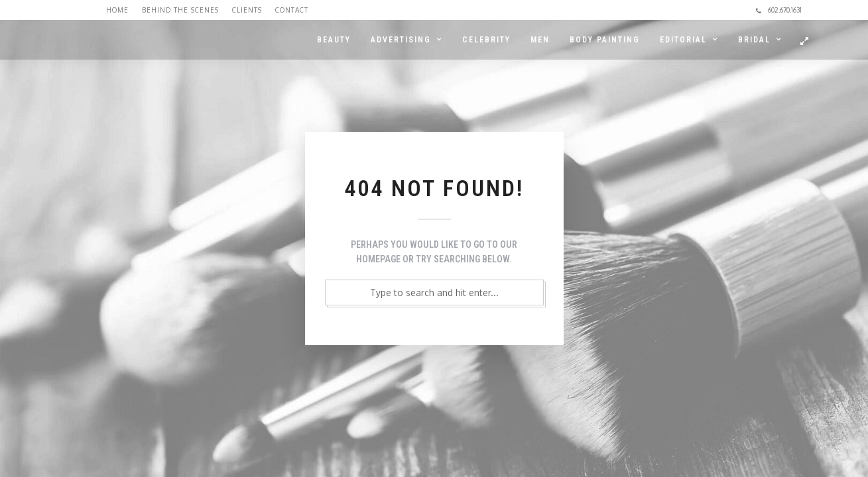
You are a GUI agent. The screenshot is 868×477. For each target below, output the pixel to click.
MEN (540, 40)
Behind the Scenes (180, 10)
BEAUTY (334, 40)
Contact (292, 10)
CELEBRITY (486, 40)
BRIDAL (754, 40)
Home (117, 10)
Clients (247, 10)
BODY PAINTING (605, 40)
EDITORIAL (683, 40)
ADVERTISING (401, 40)
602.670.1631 (779, 10)
